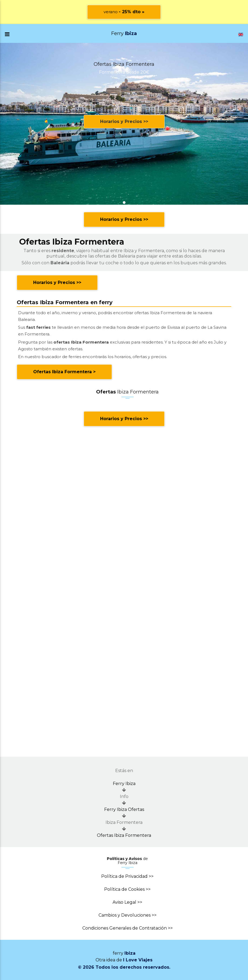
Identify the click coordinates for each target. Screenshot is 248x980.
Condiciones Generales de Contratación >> (128, 928)
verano (124, 12)
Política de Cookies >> (127, 889)
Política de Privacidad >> (127, 876)
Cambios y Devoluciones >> (128, 915)
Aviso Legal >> (127, 902)
